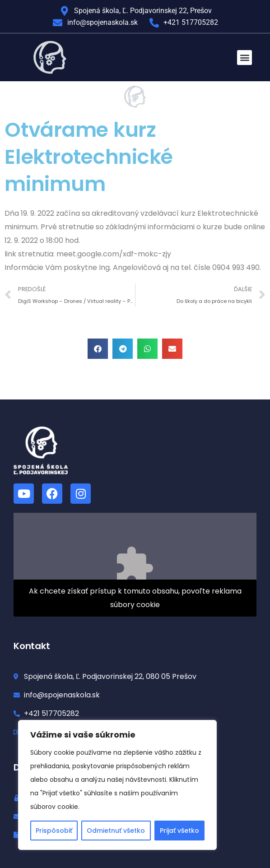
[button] (244, 58)
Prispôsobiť (54, 831)
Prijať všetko (179, 831)
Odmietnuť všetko (116, 831)
